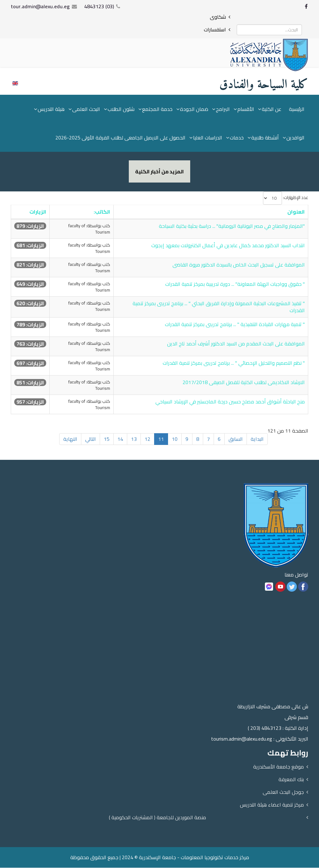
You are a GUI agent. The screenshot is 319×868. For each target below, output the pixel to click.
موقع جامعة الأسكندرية (278, 767)
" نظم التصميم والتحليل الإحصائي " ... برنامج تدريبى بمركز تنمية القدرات (234, 363)
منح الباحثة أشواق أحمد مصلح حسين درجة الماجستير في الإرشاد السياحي (230, 402)
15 (107, 439)
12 (147, 439)
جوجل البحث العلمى (283, 792)
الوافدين (295, 138)
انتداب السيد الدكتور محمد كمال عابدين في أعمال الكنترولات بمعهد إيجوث (228, 246)
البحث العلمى (86, 109)
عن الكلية (272, 109)
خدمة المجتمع (157, 109)
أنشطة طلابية (265, 138)
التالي (91, 439)
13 (134, 439)
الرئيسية (297, 109)
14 (120, 439)
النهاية (70, 439)
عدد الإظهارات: (296, 198)
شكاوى (218, 17)
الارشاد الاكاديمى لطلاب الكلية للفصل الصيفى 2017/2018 (244, 383)
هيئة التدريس (51, 109)
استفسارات (215, 29)
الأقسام (246, 109)
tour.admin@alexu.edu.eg (40, 6)
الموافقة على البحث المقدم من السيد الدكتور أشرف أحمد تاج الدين (236, 344)
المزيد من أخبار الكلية (159, 172)
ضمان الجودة (194, 109)
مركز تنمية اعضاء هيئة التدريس (272, 805)
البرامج (223, 109)
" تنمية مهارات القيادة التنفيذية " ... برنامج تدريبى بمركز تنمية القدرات (235, 325)
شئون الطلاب (121, 109)
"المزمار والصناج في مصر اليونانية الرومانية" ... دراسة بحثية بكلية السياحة (232, 226)
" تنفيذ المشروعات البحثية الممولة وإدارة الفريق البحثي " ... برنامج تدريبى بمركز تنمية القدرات (219, 307)
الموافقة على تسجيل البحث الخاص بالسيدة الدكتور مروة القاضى (239, 265)
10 (175, 439)
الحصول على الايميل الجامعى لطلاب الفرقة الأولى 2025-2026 (120, 138)
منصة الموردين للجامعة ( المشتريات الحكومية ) (157, 818)
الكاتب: (102, 212)
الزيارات (38, 212)
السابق (236, 439)
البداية (257, 439)
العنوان (296, 212)
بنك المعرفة (291, 780)
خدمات (237, 138)
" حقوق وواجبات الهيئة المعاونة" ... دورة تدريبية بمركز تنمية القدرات (235, 284)
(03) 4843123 (99, 6)
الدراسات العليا (208, 138)
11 (161, 439)
